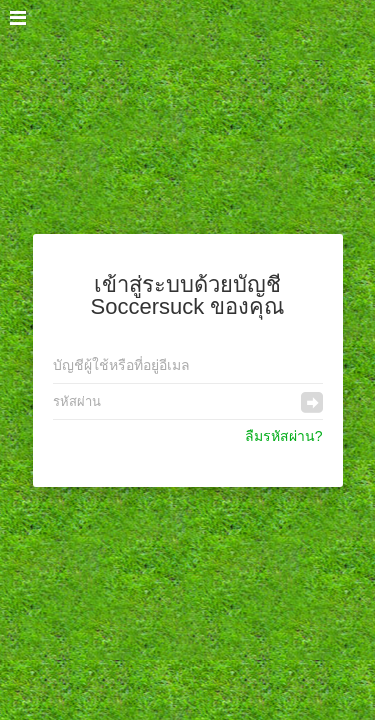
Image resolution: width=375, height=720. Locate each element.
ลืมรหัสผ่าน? (284, 436)
